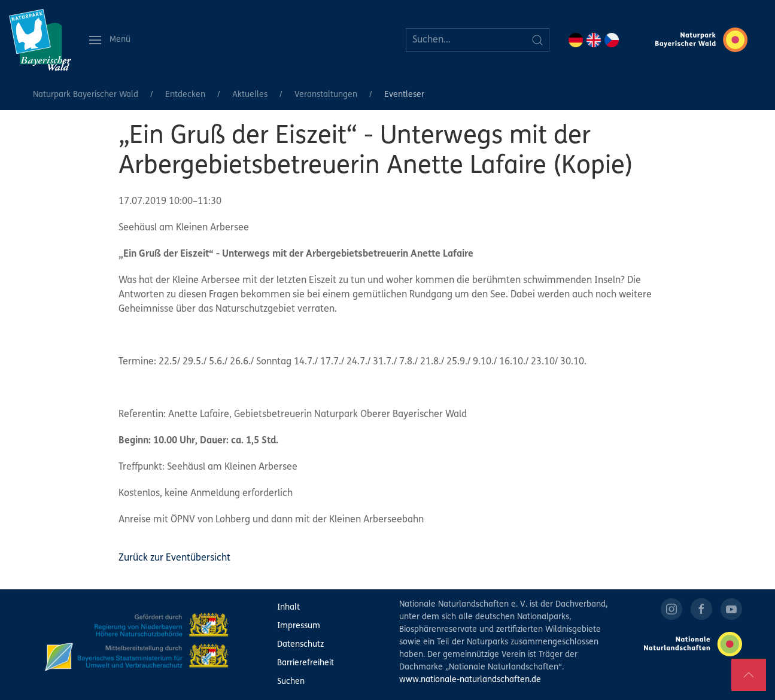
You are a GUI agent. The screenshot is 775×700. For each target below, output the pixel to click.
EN (594, 40)
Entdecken (185, 95)
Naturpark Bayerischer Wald (86, 95)
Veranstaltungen (326, 95)
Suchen (291, 682)
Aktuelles (250, 95)
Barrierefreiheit (306, 663)
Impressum (299, 626)
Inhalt (288, 608)
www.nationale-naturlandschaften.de (470, 680)
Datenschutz (300, 645)
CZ (612, 40)
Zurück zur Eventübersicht (174, 558)
